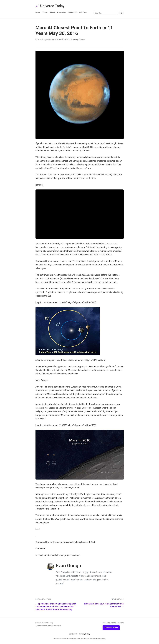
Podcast (52, 13)
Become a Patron (111, 628)
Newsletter (61, 13)
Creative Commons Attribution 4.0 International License (88, 639)
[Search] (121, 13)
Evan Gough (42, 40)
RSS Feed (83, 13)
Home (38, 13)
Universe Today (51, 6)
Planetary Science (78, 40)
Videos (45, 13)
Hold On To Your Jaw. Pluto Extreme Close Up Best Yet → (104, 606)
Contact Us (73, 634)
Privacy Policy (85, 634)
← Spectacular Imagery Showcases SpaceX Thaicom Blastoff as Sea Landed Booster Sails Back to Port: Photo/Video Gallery (56, 607)
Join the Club (72, 13)
